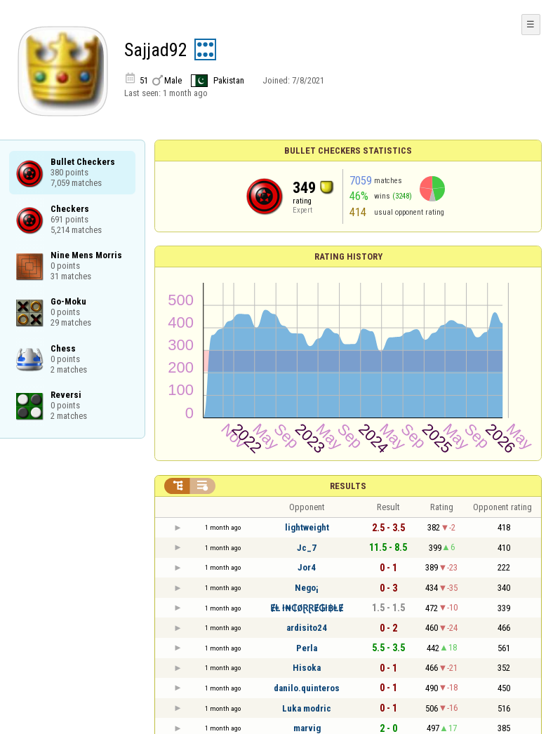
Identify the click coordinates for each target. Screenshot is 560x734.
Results (348, 486)
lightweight (307, 527)
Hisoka (307, 668)
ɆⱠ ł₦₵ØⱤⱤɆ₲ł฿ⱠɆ (307, 608)
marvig (307, 728)
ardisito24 (307, 628)
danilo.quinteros (307, 688)
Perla (307, 648)
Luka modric (307, 708)
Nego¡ (307, 588)
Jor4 (307, 567)
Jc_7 (307, 548)
